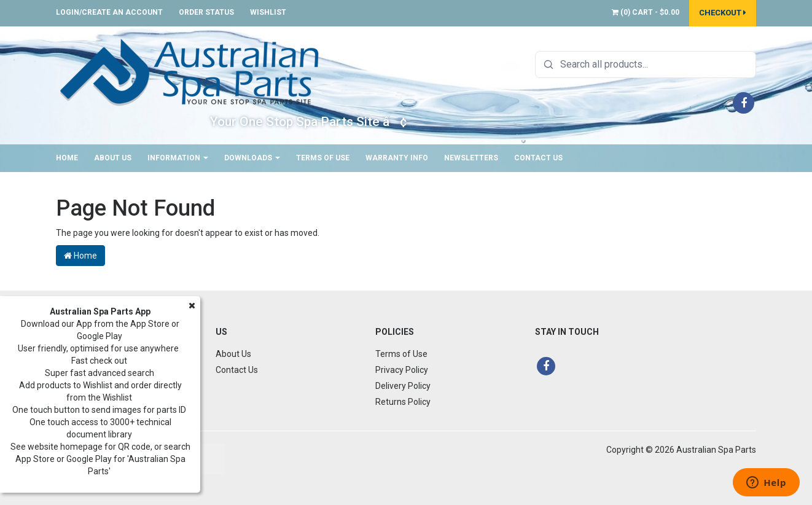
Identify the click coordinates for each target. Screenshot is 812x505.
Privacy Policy (402, 370)
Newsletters (471, 158)
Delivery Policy (403, 386)
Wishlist (268, 12)
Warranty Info (397, 158)
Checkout (723, 13)
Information (178, 158)
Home (67, 158)
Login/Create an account (109, 12)
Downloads (252, 158)
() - (646, 12)
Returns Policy (403, 402)
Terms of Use (323, 158)
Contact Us (538, 158)
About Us (113, 158)
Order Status (206, 12)
